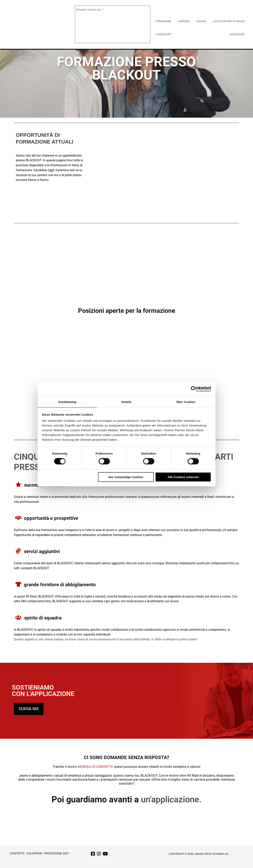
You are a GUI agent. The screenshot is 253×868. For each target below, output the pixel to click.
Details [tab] (126, 402)
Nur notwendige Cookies (126, 477)
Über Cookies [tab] (186, 402)
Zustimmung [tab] (67, 402)
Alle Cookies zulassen (183, 477)
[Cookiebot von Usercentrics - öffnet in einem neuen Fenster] (194, 389)
